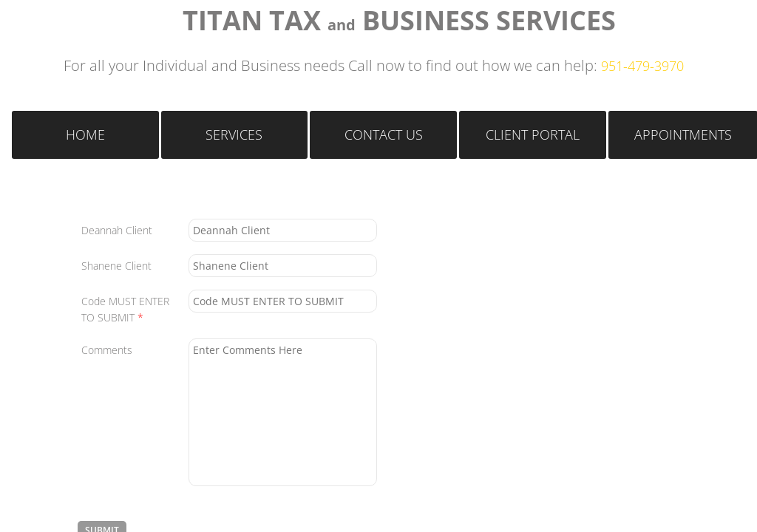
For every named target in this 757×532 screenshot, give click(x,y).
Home (85, 134)
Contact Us (384, 134)
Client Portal (533, 134)
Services (234, 134)
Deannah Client (117, 230)
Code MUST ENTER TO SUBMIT (125, 309)
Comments (107, 350)
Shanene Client (116, 266)
